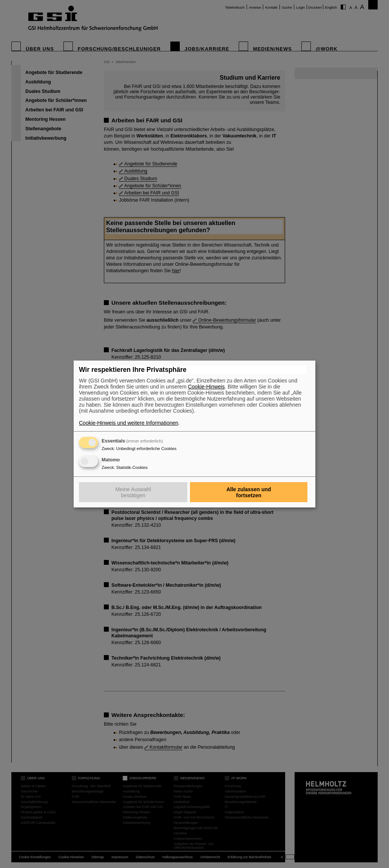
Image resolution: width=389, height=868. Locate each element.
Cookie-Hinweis (206, 387)
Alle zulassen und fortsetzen (249, 492)
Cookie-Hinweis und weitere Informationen (129, 423)
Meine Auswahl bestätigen (133, 492)
